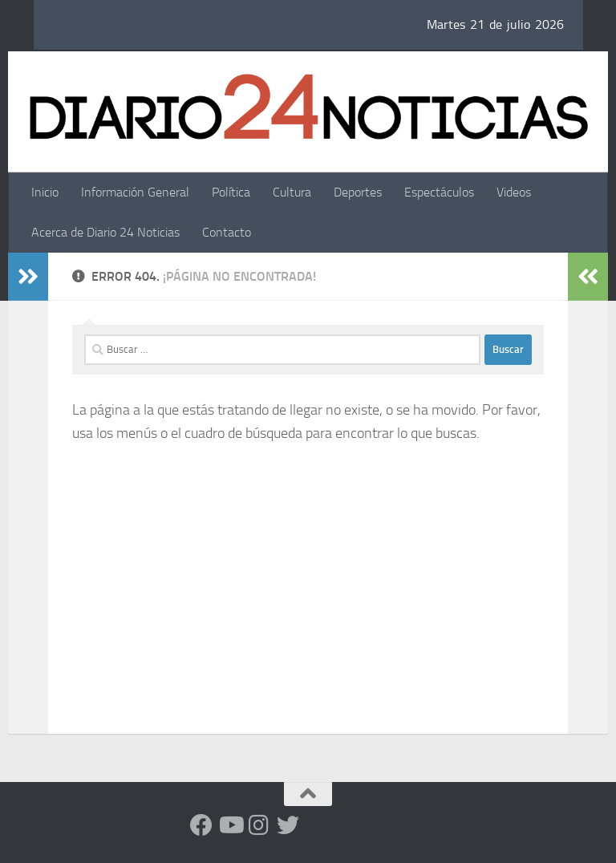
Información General (135, 192)
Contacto (227, 232)
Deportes (358, 192)
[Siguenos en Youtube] (230, 825)
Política (231, 192)
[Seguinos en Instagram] (259, 825)
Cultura (292, 192)
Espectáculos (439, 192)
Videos (514, 192)
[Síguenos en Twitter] (288, 825)
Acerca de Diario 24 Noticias (105, 232)
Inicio (45, 192)
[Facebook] (201, 825)
